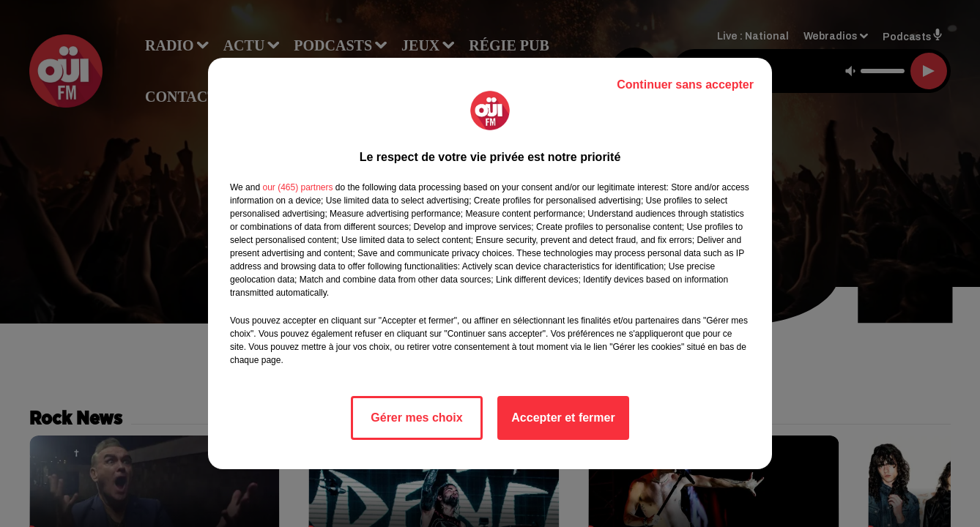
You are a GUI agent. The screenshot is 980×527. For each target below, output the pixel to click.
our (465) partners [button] (297, 187)
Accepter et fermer (563, 418)
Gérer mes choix (416, 418)
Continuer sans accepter (685, 85)
